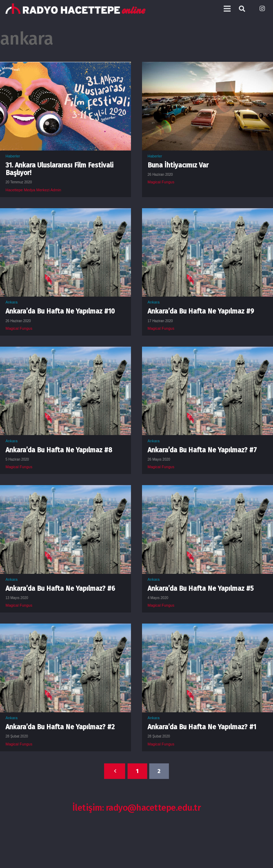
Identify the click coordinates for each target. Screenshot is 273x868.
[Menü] (227, 9)
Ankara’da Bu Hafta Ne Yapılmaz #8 (59, 450)
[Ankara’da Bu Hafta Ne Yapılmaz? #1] (208, 629)
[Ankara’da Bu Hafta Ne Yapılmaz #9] (208, 213)
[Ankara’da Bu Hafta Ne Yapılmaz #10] (65, 213)
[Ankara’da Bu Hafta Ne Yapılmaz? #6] (65, 490)
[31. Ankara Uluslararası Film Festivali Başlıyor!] (65, 67)
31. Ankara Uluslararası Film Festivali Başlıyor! (59, 169)
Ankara (12, 302)
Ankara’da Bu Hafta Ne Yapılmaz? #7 (202, 450)
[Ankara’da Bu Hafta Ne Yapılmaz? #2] (65, 629)
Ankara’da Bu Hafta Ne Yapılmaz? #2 (60, 727)
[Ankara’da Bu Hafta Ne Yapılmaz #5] (208, 490)
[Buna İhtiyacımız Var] (208, 67)
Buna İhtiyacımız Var (178, 165)
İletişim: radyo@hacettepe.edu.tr (137, 808)
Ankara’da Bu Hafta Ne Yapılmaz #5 (201, 589)
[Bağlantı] (75, 9)
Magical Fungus (161, 182)
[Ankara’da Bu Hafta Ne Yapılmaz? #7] (208, 352)
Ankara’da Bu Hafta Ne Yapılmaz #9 (201, 311)
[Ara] (242, 9)
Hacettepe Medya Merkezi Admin (33, 190)
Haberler (13, 156)
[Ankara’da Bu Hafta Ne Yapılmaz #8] (65, 352)
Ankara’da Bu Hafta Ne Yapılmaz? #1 (202, 727)
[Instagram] (262, 9)
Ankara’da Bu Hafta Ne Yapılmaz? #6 (60, 589)
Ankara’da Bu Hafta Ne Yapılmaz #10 (60, 311)
